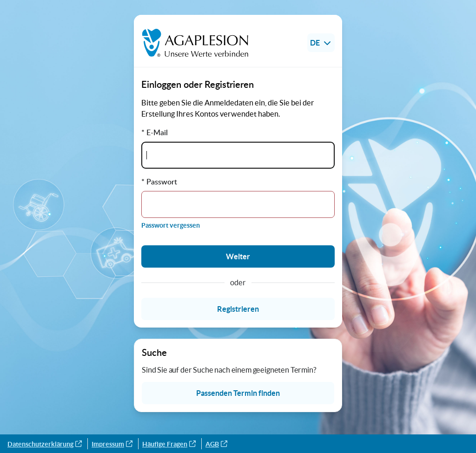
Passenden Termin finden (238, 393)
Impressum (112, 444)
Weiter (238, 256)
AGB (216, 444)
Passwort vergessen (171, 225)
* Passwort (159, 182)
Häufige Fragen (169, 444)
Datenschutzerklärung (45, 444)
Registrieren (238, 309)
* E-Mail (155, 132)
